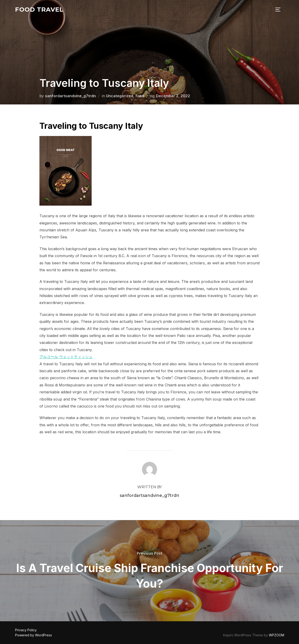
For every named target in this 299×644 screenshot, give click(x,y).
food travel (39, 10)
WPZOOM (276, 635)
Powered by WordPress (34, 635)
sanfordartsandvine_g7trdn (70, 96)
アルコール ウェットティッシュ (66, 357)
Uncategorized (120, 96)
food (140, 96)
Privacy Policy (26, 630)
